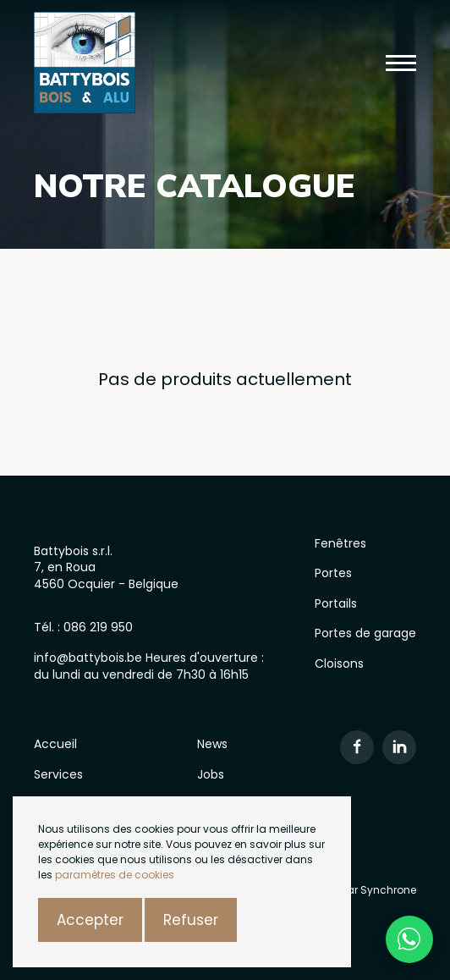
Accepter (90, 920)
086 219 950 (98, 627)
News (212, 744)
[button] (401, 63)
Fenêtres (340, 543)
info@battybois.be (90, 658)
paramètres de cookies (115, 875)
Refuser (191, 920)
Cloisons (339, 663)
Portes (333, 573)
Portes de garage (365, 633)
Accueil (55, 744)
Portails (336, 603)
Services (58, 774)
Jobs (211, 774)
